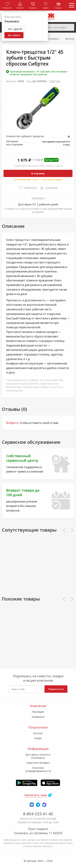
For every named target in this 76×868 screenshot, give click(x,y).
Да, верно (14, 35)
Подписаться (56, 689)
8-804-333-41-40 (38, 814)
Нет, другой (15, 29)
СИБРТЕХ (55, 81)
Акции (38, 738)
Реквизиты (38, 717)
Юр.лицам (38, 712)
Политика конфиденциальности (38, 769)
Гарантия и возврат (38, 763)
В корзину (38, 173)
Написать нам (36, 795)
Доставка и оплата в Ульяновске (38, 756)
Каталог (38, 733)
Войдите (12, 423)
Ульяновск (38, 198)
